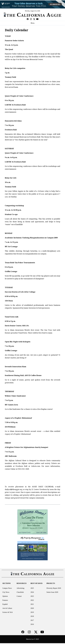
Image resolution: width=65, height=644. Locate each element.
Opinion (5, 596)
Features (5, 600)
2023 (32, 596)
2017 (32, 620)
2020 (32, 608)
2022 (32, 600)
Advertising (20, 588)
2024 (32, 592)
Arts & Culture (7, 608)
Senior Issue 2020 (52, 592)
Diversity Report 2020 (54, 588)
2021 (32, 604)
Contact (19, 596)
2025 (32, 588)
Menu (33, 23)
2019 (32, 612)
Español (5, 604)
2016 (32, 624)
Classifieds (20, 592)
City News (6, 592)
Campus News (7, 588)
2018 (32, 616)
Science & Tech (8, 612)
